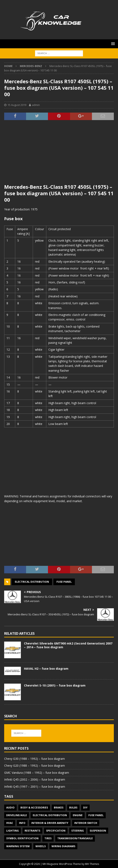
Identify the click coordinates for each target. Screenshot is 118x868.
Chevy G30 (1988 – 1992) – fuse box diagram (35, 759)
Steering (78, 831)
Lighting (13, 831)
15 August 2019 (17, 105)
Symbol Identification (22, 838)
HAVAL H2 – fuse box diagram (46, 669)
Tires (48, 838)
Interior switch (86, 823)
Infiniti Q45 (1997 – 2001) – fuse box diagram (35, 787)
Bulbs (73, 808)
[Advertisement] (59, 154)
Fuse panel (64, 582)
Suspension (98, 831)
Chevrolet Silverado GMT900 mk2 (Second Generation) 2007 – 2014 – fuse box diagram (68, 645)
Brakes (59, 808)
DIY (85, 808)
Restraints (32, 831)
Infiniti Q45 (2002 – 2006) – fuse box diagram (35, 779)
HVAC (10, 823)
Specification (56, 831)
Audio (10, 808)
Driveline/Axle (17, 815)
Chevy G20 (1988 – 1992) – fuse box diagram (35, 766)
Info (22, 823)
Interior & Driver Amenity (50, 823)
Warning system (18, 846)
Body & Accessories (34, 808)
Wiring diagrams (63, 846)
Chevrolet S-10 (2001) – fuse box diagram (55, 685)
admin (36, 105)
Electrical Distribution (32, 582)
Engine (78, 815)
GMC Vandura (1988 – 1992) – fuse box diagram (37, 773)
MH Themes (92, 864)
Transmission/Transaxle (75, 838)
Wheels (41, 846)
